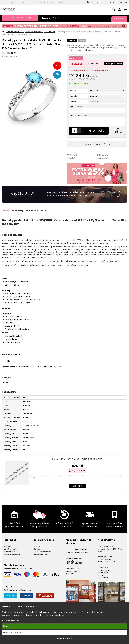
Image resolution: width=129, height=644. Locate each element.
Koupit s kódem (113, 64)
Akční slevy (119, 19)
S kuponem (74, 469)
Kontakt (37, 549)
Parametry (18, 210)
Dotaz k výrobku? (72, 156)
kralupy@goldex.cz (74, 558)
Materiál (74, 96)
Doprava (23, 2)
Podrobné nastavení (13, 632)
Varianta (74, 91)
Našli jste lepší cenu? (103, 156)
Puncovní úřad (10, 551)
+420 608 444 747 (95, 2)
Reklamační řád (41, 554)
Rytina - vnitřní (76, 107)
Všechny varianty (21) (97, 144)
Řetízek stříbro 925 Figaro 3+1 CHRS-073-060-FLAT (77, 459)
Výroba (34, 2)
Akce (4, 2)
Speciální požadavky (78, 115)
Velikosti (56, 18)
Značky (13, 2)
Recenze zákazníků (12, 554)
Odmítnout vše (65, 639)
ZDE (86, 265)
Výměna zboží (10, 549)
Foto (44, 210)
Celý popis (88, 50)
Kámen (73, 102)
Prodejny (46, 18)
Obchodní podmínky (43, 551)
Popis (6, 210)
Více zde (77, 485)
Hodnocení (33, 210)
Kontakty (61, 2)
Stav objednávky (47, 2)
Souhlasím (8, 626)
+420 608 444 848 (106, 561)
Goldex (14, 57)
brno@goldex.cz (105, 556)
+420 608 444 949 (74, 563)
